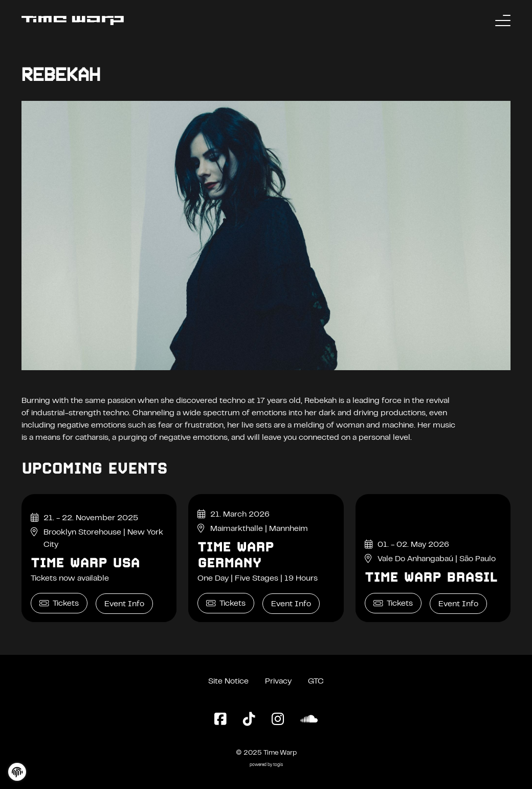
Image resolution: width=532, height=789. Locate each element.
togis (278, 765)
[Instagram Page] (278, 720)
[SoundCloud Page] (309, 720)
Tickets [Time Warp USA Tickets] (59, 603)
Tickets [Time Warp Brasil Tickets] (393, 603)
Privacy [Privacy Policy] (278, 681)
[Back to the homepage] (73, 20)
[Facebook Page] (220, 720)
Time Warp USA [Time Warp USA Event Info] (85, 563)
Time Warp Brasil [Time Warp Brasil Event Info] (431, 577)
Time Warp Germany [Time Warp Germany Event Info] (236, 555)
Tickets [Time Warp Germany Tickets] (226, 603)
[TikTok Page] (249, 720)
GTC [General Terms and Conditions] (316, 681)
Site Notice (228, 681)
